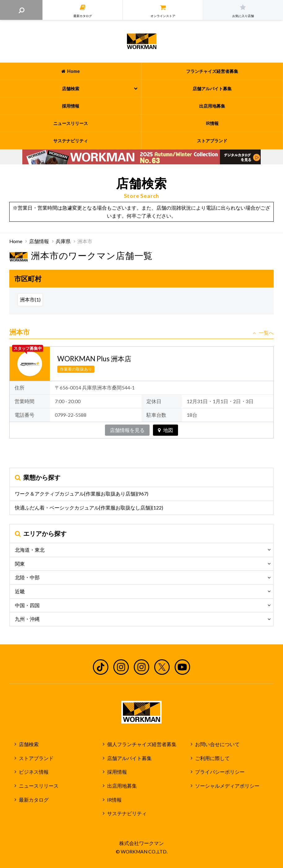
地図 (165, 430)
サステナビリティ (127, 813)
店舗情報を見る (127, 430)
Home (16, 241)
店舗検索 (29, 744)
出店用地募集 (122, 786)
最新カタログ (34, 800)
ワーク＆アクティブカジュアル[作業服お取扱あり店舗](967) (82, 494)
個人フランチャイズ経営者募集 (142, 744)
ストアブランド (36, 758)
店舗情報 (39, 241)
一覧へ (263, 333)
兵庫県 (63, 241)
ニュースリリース (39, 786)
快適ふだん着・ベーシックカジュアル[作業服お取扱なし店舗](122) (89, 508)
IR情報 (114, 800)
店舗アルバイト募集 (129, 758)
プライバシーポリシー (220, 772)
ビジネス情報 (34, 772)
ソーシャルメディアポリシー (227, 786)
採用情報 (117, 772)
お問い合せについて (217, 744)
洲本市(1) (30, 300)
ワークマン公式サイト (142, 41)
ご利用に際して (212, 758)
